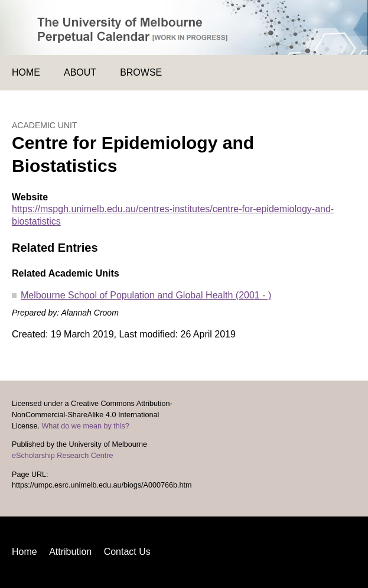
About (80, 72)
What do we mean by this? (85, 426)
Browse (141, 72)
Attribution (70, 552)
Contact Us (127, 552)
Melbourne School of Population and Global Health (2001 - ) (146, 295)
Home (26, 72)
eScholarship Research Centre (63, 456)
